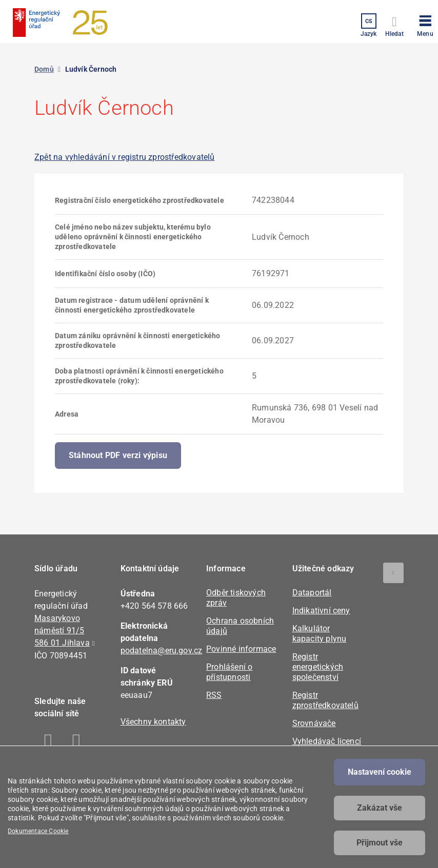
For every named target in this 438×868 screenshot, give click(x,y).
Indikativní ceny (321, 611)
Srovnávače (314, 723)
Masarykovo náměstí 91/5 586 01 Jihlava (62, 631)
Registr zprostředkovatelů (325, 700)
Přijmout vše (380, 843)
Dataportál (312, 593)
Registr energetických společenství (318, 667)
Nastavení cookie (380, 772)
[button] (425, 24)
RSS (214, 695)
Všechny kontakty (153, 722)
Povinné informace (241, 649)
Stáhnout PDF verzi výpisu (118, 455)
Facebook (48, 743)
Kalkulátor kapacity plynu (320, 634)
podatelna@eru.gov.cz (162, 650)
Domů (44, 69)
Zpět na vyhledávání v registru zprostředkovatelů (125, 157)
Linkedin (77, 743)
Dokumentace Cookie (38, 831)
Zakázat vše (380, 808)
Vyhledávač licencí (327, 741)
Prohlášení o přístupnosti (229, 672)
